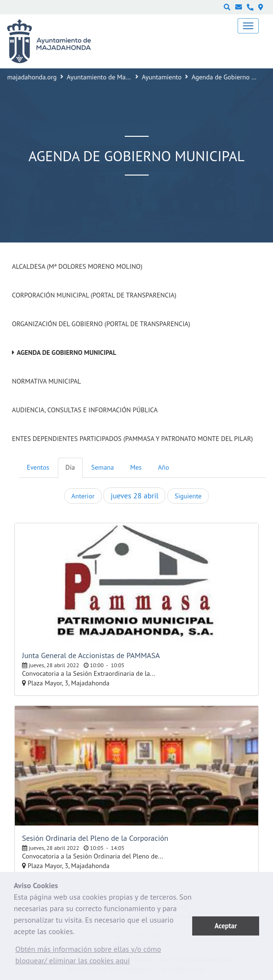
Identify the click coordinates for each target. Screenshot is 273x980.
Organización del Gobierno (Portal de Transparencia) (101, 324)
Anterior (83, 496)
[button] (103, 957)
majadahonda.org (32, 77)
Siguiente (188, 496)
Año (163, 467)
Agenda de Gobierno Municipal (66, 352)
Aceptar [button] (226, 926)
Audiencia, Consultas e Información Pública (85, 410)
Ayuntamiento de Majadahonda (111, 77)
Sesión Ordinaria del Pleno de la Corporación (95, 838)
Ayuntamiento (162, 77)
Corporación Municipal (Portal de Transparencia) (94, 295)
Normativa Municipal (46, 381)
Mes (136, 467)
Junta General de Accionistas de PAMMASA (91, 655)
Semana (103, 467)
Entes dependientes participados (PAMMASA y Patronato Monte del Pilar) (132, 439)
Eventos (38, 467)
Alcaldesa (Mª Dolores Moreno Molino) (77, 266)
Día (70, 467)
